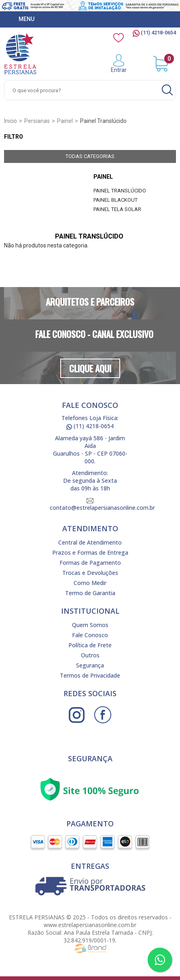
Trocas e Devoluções (90, 573)
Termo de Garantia (90, 593)
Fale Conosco (90, 635)
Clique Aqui (90, 368)
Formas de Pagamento (90, 563)
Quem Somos (90, 625)
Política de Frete (90, 645)
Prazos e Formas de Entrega (90, 552)
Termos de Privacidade (90, 675)
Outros (90, 655)
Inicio (11, 121)
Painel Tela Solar (117, 209)
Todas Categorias (90, 156)
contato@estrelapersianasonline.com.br (102, 505)
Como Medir (90, 583)
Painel (103, 177)
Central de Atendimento (90, 542)
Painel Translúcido (120, 191)
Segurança (90, 665)
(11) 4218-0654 (154, 33)
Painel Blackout (115, 200)
